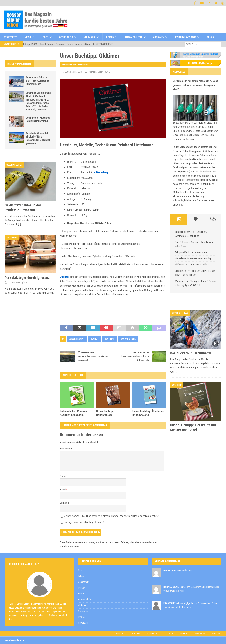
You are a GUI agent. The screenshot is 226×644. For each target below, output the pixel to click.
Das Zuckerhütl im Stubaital (191, 353)
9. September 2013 (74, 72)
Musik (210, 37)
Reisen (110, 37)
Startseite (10, 37)
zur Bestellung (100, 172)
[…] (19, 224)
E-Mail (63, 490)
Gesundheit (66, 37)
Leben (45, 37)
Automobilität (134, 37)
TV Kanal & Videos (186, 37)
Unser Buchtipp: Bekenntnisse (106, 413)
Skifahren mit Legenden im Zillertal (192, 265)
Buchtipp (92, 72)
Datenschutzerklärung (130, 550)
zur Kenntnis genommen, (143, 550)
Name (63, 476)
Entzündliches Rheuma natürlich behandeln (73, 413)
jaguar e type (128, 339)
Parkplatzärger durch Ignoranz (27, 278)
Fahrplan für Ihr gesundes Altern (191, 252)
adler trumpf (77, 339)
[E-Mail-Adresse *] (168, 541)
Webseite (65, 503)
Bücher (94, 339)
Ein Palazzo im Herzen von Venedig (193, 258)
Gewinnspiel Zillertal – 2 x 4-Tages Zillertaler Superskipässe (38, 81)
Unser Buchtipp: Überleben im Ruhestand (148, 413)
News (28, 37)
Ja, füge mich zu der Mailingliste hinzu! (82, 522)
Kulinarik (90, 37)
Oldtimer (65, 277)
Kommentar (66, 449)
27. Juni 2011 (14, 283)
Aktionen (159, 37)
